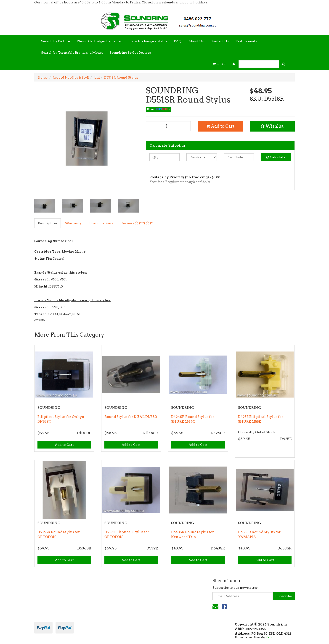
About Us (196, 41)
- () (219, 64)
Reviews (137, 223)
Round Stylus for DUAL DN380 (131, 417)
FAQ (178, 41)
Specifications (101, 223)
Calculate (276, 157)
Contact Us (220, 41)
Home (43, 77)
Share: (159, 109)
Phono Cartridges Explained (100, 41)
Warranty (73, 223)
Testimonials (246, 41)
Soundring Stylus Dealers (130, 53)
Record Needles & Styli (71, 77)
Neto (268, 637)
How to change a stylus (148, 41)
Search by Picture (56, 41)
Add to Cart (220, 126)
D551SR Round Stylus (121, 77)
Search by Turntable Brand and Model (72, 53)
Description (48, 223)
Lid (97, 77)
